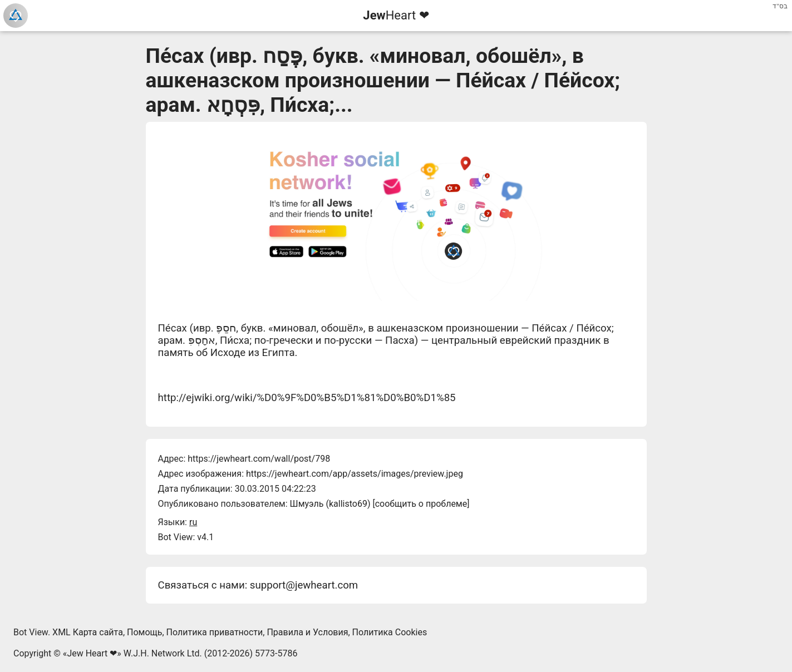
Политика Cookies (390, 632)
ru (193, 522)
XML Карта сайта (88, 632)
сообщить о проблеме (421, 504)
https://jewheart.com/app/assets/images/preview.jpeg (355, 474)
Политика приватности (215, 632)
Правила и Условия (307, 632)
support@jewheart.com (304, 585)
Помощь (144, 632)
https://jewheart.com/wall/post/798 (259, 459)
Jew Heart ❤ (92, 653)
